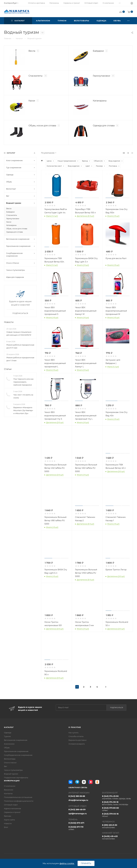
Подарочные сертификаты (16, 778)
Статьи (8, 369)
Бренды (8, 816)
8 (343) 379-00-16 (118, 815)
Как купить (73, 733)
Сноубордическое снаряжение (18, 755)
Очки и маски (10, 763)
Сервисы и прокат (12, 812)
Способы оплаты (76, 736)
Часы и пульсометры (13, 770)
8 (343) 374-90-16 (118, 803)
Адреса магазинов (12, 808)
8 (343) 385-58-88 (77, 796)
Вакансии (9, 790)
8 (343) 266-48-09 (77, 810)
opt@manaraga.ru (78, 814)
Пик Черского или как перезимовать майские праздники (23, 382)
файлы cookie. (67, 863)
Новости (9, 322)
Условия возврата (77, 744)
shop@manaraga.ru (78, 800)
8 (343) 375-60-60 (118, 809)
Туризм (7, 736)
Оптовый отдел (11, 805)
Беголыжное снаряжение (16, 740)
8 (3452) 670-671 (76, 823)
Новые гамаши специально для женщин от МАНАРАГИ (19, 333)
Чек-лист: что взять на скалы (23, 396)
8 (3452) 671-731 (84, 828)
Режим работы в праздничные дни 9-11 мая (20, 346)
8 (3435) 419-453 (118, 837)
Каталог (9, 727)
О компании (10, 786)
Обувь (7, 748)
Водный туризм (11, 774)
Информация (12, 781)
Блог (6, 827)
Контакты (8, 793)
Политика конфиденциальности (19, 801)
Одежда (8, 733)
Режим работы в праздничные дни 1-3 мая (20, 359)
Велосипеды (10, 759)
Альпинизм (9, 744)
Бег (6, 766)
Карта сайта (9, 820)
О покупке (75, 727)
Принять (86, 863)
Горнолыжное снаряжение (16, 751)
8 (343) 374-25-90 (118, 797)
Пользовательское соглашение (18, 797)
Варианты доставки (77, 740)
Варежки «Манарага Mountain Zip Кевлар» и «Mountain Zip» (23, 410)
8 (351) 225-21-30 (118, 826)
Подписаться (117, 708)
